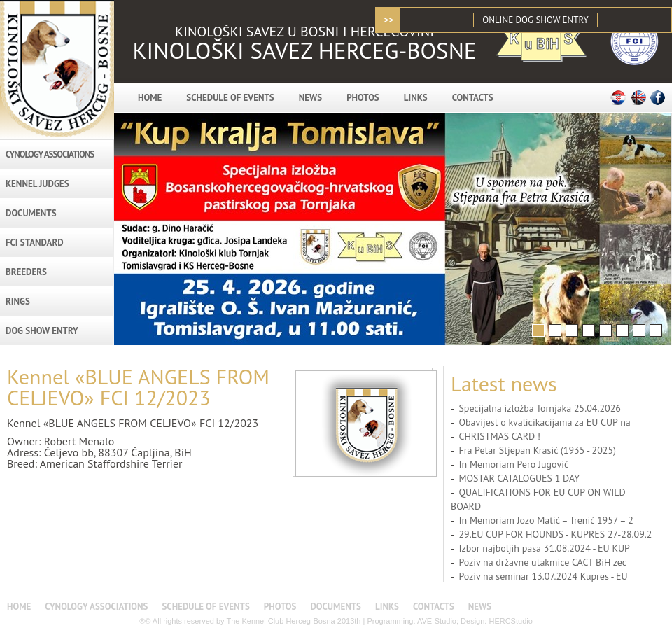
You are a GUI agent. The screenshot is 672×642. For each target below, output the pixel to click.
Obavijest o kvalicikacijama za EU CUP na (544, 422)
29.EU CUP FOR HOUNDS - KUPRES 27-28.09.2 (555, 534)
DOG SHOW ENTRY (42, 331)
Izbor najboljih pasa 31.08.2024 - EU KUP (544, 548)
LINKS (416, 98)
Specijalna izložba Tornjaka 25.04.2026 (540, 408)
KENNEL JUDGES (37, 184)
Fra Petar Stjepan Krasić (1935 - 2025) (537, 450)
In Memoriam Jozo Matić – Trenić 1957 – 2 (546, 520)
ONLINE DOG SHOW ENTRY (535, 20)
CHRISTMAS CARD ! (499, 436)
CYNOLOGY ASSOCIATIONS (50, 154)
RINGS (18, 301)
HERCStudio (510, 621)
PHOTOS (363, 98)
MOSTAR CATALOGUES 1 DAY (519, 478)
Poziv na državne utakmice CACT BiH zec (542, 562)
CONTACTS (473, 98)
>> (388, 20)
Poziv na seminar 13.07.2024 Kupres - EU (543, 576)
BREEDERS (26, 272)
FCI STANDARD (35, 243)
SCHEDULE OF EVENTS (230, 98)
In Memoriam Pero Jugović (513, 464)
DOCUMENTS (31, 213)
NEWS (310, 98)
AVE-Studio (437, 621)
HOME (150, 98)
